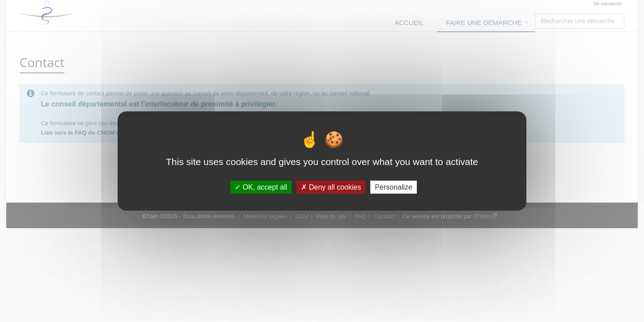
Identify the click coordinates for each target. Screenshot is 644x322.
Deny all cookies (331, 187)
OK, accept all (261, 187)
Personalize (394, 187)
